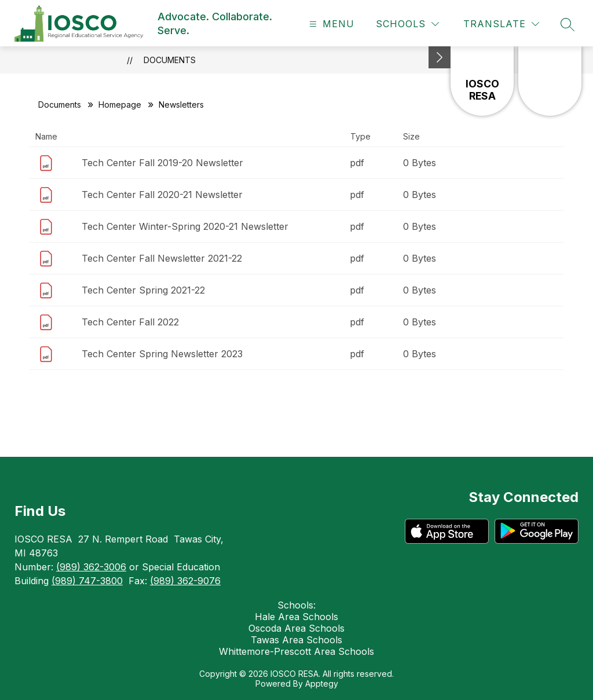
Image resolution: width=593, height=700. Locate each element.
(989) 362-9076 (185, 581)
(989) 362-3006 (91, 567)
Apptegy (322, 683)
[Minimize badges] (440, 57)
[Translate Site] (501, 24)
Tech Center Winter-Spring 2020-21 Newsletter (185, 226)
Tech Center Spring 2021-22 (143, 290)
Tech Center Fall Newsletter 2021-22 (162, 258)
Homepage (120, 105)
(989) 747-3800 (87, 581)
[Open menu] (330, 24)
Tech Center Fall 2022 (130, 322)
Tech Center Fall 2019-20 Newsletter (162, 163)
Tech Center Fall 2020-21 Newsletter (162, 195)
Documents (170, 60)
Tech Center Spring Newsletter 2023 (162, 354)
